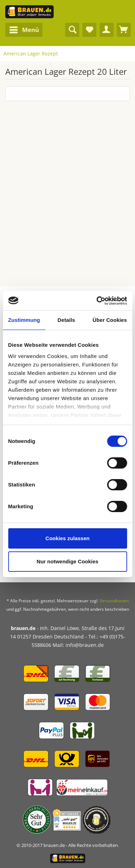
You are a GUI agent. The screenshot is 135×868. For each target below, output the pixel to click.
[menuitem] (24, 30)
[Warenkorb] (124, 30)
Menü (24, 29)
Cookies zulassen (68, 538)
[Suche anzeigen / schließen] (72, 30)
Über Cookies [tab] (110, 320)
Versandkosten (114, 601)
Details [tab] (66, 320)
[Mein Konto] (107, 30)
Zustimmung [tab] (24, 320)
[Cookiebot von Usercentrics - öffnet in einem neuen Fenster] (97, 301)
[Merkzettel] (89, 30)
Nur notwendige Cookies (68, 561)
